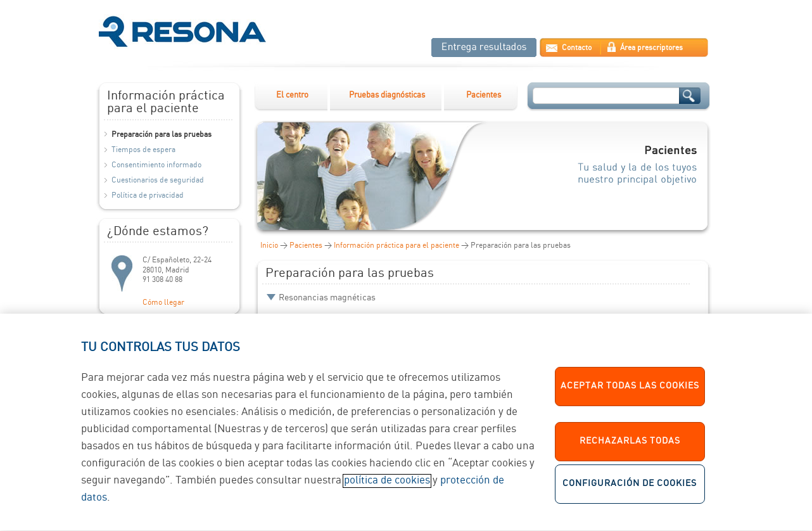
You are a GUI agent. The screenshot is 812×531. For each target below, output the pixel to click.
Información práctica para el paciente (396, 246)
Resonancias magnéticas (327, 298)
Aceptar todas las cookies (630, 395)
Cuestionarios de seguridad (158, 180)
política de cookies (387, 489)
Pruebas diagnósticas (387, 95)
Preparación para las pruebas (162, 135)
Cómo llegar (163, 303)
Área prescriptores (651, 48)
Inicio (269, 246)
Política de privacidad (148, 195)
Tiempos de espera (143, 150)
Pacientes (484, 95)
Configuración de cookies (630, 492)
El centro (292, 95)
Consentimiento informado (156, 165)
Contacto (577, 48)
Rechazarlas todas (630, 450)
